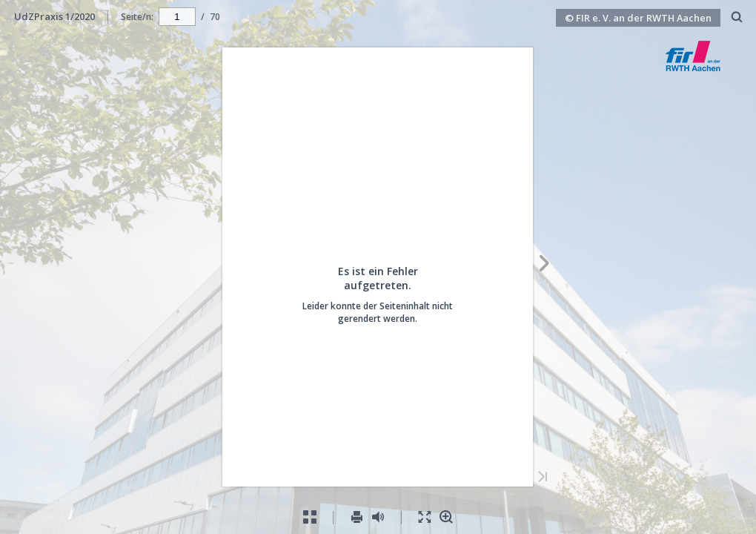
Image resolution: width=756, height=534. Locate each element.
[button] (707, 67)
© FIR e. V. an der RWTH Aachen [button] (638, 18)
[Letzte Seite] (543, 478)
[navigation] (177, 16)
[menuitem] (737, 17)
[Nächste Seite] (544, 266)
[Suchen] (737, 17)
